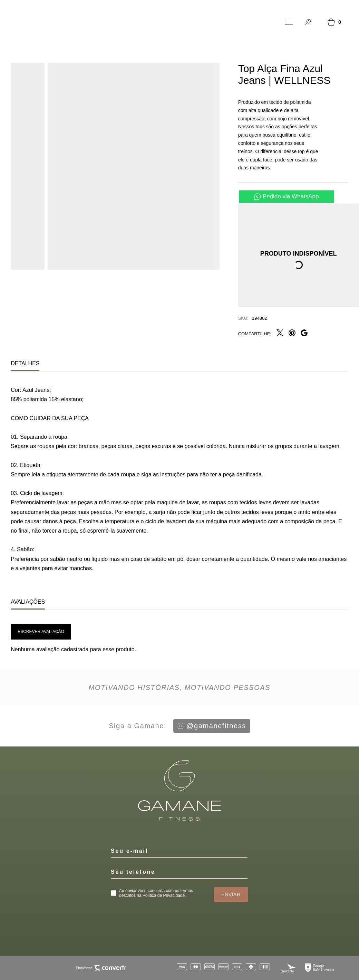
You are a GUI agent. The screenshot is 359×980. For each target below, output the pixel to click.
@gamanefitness (212, 726)
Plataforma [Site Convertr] (101, 968)
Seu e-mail (129, 851)
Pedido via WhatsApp (291, 196)
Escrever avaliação (41, 632)
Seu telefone (133, 872)
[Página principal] (47, 22)
